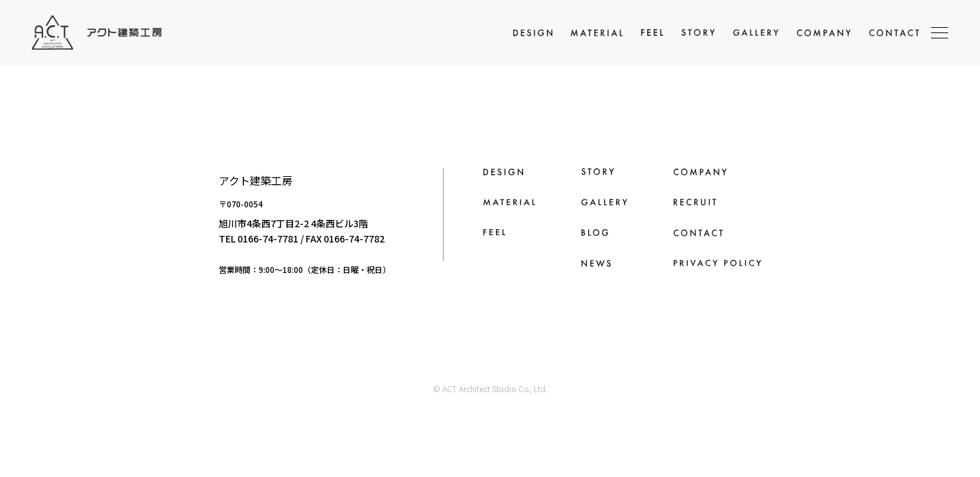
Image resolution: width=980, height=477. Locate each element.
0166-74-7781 (268, 238)
